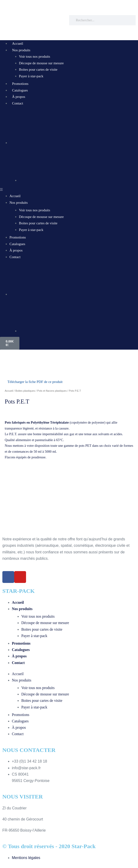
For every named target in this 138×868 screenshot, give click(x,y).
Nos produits (21, 50)
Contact (18, 103)
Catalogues (20, 90)
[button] (69, 189)
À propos (19, 97)
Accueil (18, 43)
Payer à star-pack (31, 76)
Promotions (20, 84)
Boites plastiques (25, 391)
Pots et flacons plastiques (52, 391)
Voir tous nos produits (35, 56)
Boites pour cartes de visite (38, 69)
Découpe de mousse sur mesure (41, 63)
